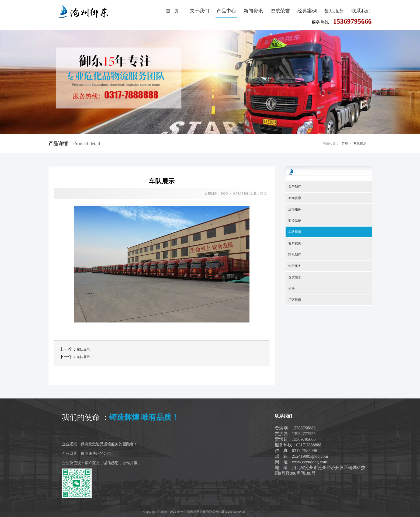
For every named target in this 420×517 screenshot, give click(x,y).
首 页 (172, 11)
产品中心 (226, 11)
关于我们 (199, 11)
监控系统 (295, 221)
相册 (291, 289)
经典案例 (307, 11)
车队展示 (360, 144)
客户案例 (295, 243)
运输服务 (295, 209)
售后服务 (334, 11)
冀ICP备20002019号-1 (261, 512)
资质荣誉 (280, 11)
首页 (345, 144)
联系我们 (361, 11)
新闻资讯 (253, 11)
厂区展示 (295, 300)
